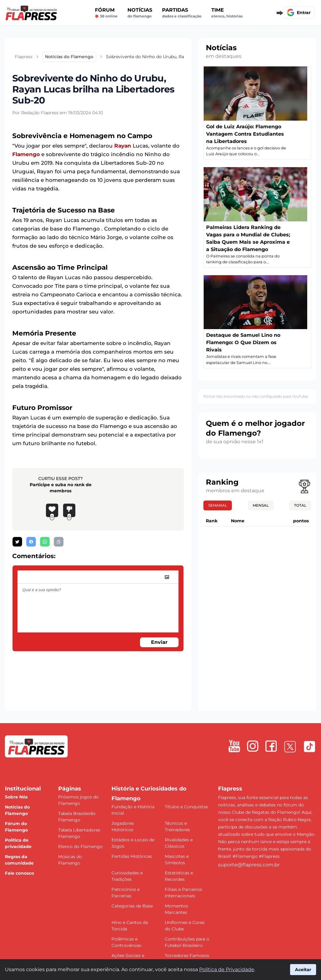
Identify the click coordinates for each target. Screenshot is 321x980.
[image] (167, 577)
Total (300, 505)
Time (227, 13)
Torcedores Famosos (187, 956)
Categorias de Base (132, 906)
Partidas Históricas (132, 856)
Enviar (159, 642)
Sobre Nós (16, 797)
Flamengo (26, 154)
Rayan (123, 146)
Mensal (261, 505)
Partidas (182, 13)
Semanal (218, 505)
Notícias (140, 13)
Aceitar (303, 970)
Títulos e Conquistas (186, 807)
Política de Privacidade (227, 969)
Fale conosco (19, 873)
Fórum (106, 13)
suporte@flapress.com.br (249, 865)
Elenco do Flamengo (80, 847)
